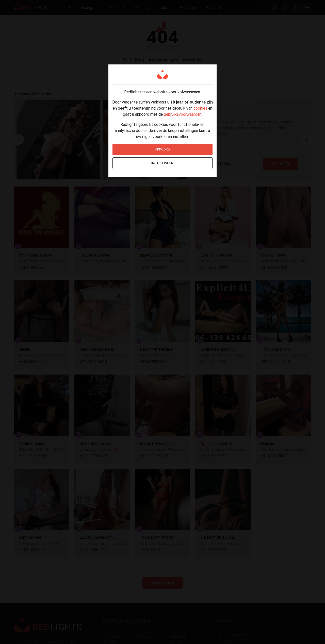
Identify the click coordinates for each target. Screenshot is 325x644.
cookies (200, 108)
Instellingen (162, 163)
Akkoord (162, 149)
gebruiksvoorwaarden (183, 114)
